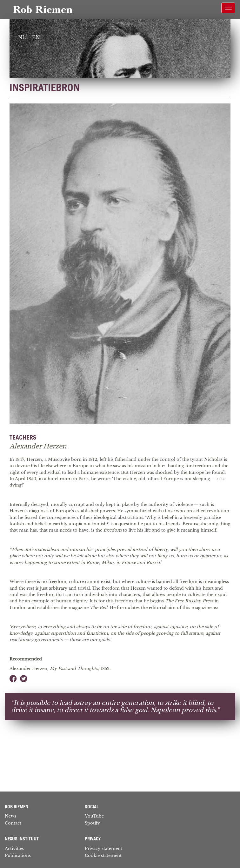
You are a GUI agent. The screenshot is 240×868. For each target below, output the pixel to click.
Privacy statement (103, 848)
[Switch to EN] (36, 38)
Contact (13, 823)
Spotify (92, 823)
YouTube (94, 816)
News (10, 816)
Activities (14, 848)
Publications (18, 855)
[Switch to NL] (22, 38)
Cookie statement (103, 855)
